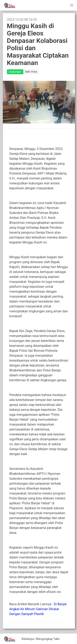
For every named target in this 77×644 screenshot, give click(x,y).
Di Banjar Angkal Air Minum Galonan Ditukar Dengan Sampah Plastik (38, 609)
